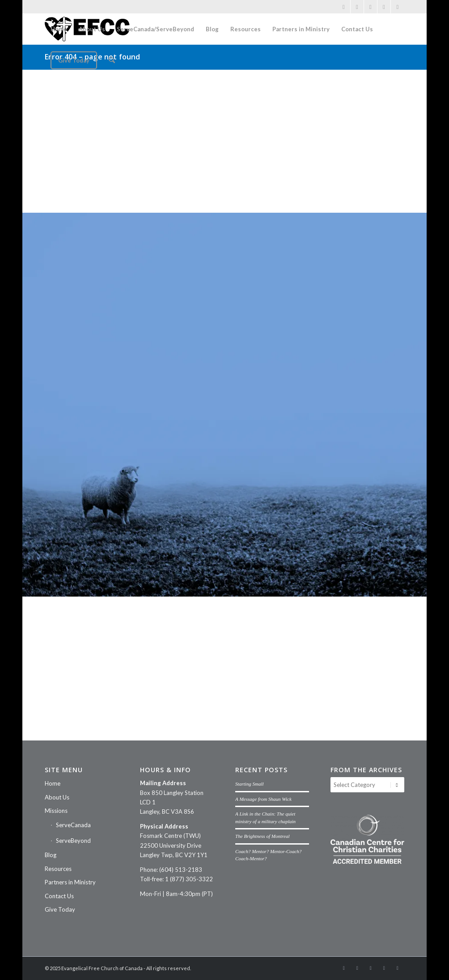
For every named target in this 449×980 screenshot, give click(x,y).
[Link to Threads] (398, 7)
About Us (57, 797)
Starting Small (250, 784)
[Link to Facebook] (344, 7)
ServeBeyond (73, 841)
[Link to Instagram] (357, 7)
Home (53, 783)
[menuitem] (59, 29)
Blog (51, 855)
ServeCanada (73, 825)
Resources (58, 869)
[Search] (112, 60)
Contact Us (59, 896)
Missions (56, 811)
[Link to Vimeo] (371, 7)
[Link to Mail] (384, 7)
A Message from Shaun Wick (263, 799)
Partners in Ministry (70, 882)
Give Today (60, 909)
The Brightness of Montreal (262, 836)
